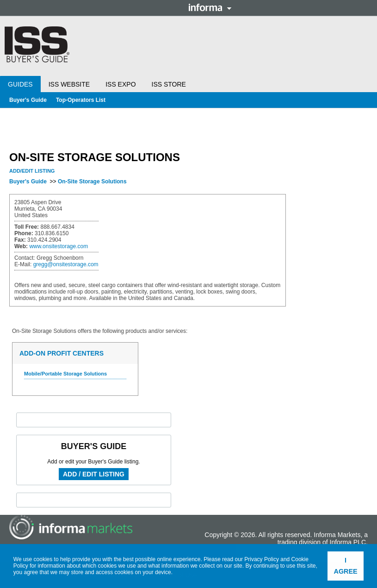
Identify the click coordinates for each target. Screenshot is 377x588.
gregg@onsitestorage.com (66, 264)
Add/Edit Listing (32, 171)
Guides (20, 84)
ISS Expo (121, 84)
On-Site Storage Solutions (92, 181)
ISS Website (69, 84)
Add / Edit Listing (94, 474)
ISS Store (169, 84)
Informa (210, 7)
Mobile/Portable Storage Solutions (65, 374)
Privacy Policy (262, 559)
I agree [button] (346, 566)
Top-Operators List (81, 100)
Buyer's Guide (28, 100)
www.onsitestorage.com (59, 246)
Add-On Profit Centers (62, 353)
